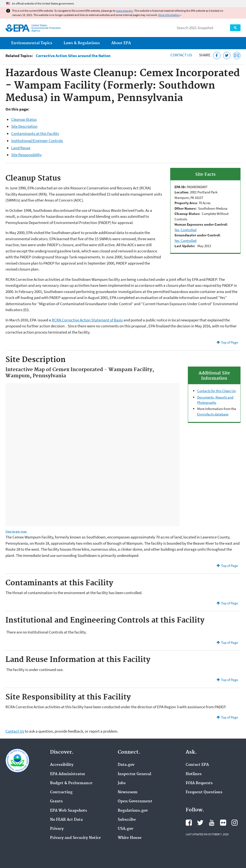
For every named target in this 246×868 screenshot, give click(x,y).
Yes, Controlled (185, 230)
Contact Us (181, 55)
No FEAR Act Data (66, 820)
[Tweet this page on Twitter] (227, 56)
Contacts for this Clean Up (216, 391)
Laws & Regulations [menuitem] (82, 43)
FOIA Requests (199, 783)
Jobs (122, 783)
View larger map (16, 531)
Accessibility (62, 765)
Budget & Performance (71, 783)
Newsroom (128, 792)
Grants (56, 801)
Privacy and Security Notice (75, 838)
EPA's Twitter (200, 823)
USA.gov (126, 829)
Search (235, 28)
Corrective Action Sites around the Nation (73, 56)
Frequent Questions (204, 792)
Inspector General (134, 774)
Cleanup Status (24, 119)
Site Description (24, 126)
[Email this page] (237, 56)
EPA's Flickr (223, 823)
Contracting (61, 792)
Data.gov (126, 765)
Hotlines (194, 774)
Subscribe (127, 820)
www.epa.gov (125, 11)
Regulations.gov (133, 811)
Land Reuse (21, 148)
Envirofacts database (213, 414)
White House (130, 838)
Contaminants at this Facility (35, 133)
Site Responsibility (26, 155)
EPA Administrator (68, 774)
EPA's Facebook (189, 823)
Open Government (135, 801)
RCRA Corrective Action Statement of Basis (87, 320)
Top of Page (229, 342)
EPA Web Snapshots (69, 811)
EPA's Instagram (235, 823)
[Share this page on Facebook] (217, 56)
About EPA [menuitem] (121, 43)
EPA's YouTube (212, 823)
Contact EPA (197, 765)
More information (169, 15)
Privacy (57, 829)
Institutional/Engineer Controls (37, 141)
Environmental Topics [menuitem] (32, 43)
